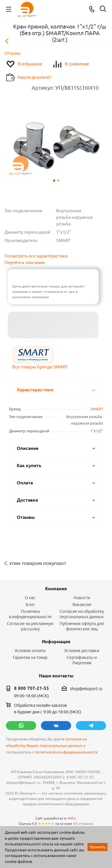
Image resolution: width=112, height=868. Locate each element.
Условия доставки (82, 651)
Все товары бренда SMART (40, 367)
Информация (56, 642)
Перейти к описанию (25, 263)
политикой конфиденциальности (66, 752)
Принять (98, 847)
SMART (97, 409)
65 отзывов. (83, 824)
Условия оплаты (30, 651)
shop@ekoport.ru (86, 689)
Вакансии (82, 605)
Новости (82, 598)
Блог (30, 605)
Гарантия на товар (30, 657)
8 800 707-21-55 (32, 688)
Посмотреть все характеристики (36, 256)
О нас (30, 598)
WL (72, 818)
